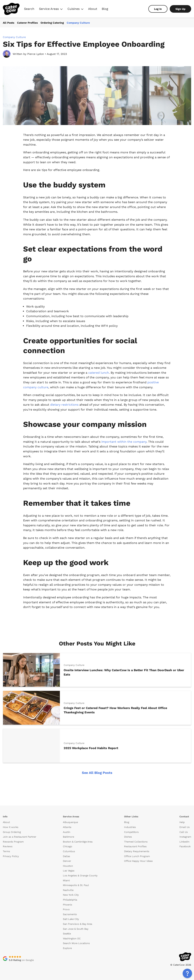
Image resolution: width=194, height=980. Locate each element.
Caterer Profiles (27, 23)
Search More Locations (76, 943)
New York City (71, 895)
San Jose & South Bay (76, 929)
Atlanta (67, 827)
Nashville (68, 890)
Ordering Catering (52, 23)
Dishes (128, 837)
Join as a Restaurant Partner (20, 837)
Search (29, 9)
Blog (105, 9)
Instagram (185, 837)
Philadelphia (70, 900)
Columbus (69, 851)
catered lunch (99, 373)
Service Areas (51, 9)
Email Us (185, 827)
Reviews (8, 846)
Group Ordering (12, 832)
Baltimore (68, 837)
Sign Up (180, 9)
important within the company (124, 442)
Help (182, 822)
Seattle (67, 934)
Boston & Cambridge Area (78, 842)
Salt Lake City (71, 919)
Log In (158, 9)
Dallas (66, 856)
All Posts (9, 23)
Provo (66, 909)
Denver (67, 861)
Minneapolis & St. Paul (76, 885)
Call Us (184, 832)
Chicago (68, 846)
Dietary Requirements (137, 851)
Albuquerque (70, 822)
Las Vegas (69, 871)
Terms (6, 851)
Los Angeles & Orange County (80, 876)
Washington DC (72, 938)
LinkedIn (184, 842)
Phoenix (68, 905)
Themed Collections (136, 842)
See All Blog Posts (97, 773)
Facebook (185, 846)
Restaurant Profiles (135, 846)
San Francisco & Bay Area (77, 924)
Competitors (131, 832)
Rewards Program (13, 842)
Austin (67, 832)
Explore (67, 948)
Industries (130, 827)
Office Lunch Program (137, 856)
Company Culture (78, 23)
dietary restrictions (65, 405)
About (93, 9)
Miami (66, 880)
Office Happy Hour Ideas (138, 861)
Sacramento (70, 914)
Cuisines (75, 9)
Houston (68, 866)
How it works (11, 827)
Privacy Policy (11, 856)
